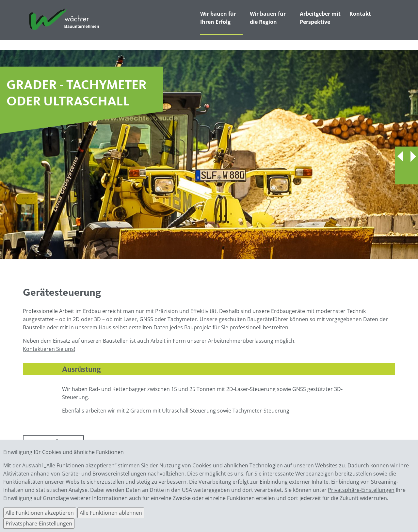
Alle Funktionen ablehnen (111, 513)
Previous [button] (401, 156)
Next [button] (412, 156)
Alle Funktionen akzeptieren (40, 513)
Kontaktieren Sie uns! (49, 349)
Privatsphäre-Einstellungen (361, 490)
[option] (209, 154)
